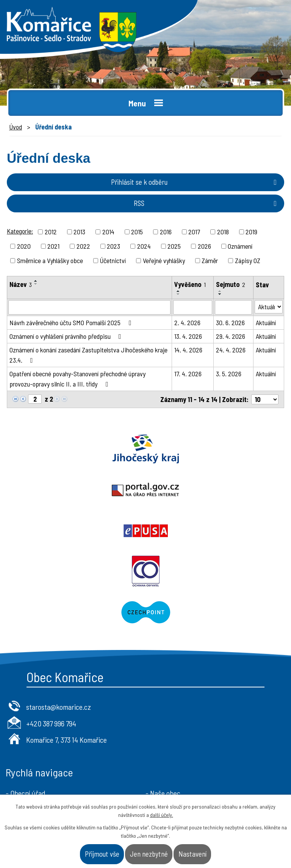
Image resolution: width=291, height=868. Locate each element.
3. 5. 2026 (229, 374)
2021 (53, 246)
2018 (223, 232)
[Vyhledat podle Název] (89, 307)
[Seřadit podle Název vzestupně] (36, 281)
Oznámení (240, 246)
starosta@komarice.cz (59, 625)
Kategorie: (20, 231)
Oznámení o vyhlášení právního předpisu (67, 336)
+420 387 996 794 (51, 642)
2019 (251, 232)
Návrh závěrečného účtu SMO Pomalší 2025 (72, 323)
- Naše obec (163, 711)
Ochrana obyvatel (218, 490)
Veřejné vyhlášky (164, 260)
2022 (83, 246)
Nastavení (192, 854)
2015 (137, 232)
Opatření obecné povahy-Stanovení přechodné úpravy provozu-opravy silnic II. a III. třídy (77, 379)
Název (21, 284)
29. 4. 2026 (231, 336)
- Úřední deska (27, 723)
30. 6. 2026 (230, 323)
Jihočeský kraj (73, 449)
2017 (194, 232)
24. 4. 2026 (231, 350)
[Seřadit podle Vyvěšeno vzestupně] (178, 291)
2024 (144, 246)
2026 (204, 246)
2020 (24, 246)
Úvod (16, 127)
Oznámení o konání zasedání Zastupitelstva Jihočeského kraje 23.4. (88, 355)
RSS (207, 203)
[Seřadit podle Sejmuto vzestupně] (220, 291)
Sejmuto (231, 284)
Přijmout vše (102, 854)
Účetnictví (113, 260)
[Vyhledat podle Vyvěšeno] (193, 307)
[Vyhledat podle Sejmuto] (233, 307)
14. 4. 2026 (188, 350)
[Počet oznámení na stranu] (265, 399)
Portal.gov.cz (218, 449)
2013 (79, 232)
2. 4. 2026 (187, 323)
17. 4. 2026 (188, 374)
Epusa (73, 490)
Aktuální (266, 323)
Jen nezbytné (149, 854)
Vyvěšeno (190, 284)
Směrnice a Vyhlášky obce (50, 260)
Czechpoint (145, 531)
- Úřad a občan (167, 723)
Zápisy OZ (248, 260)
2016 (166, 232)
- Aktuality (21, 736)
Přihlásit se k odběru (195, 182)
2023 (113, 246)
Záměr (210, 260)
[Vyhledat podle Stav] (269, 307)
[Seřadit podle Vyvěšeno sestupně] (178, 294)
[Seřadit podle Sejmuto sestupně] (220, 294)
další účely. (162, 815)
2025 (174, 246)
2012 (51, 232)
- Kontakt (160, 736)
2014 (108, 232)
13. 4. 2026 (188, 336)
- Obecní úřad (26, 711)
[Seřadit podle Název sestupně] (36, 284)
